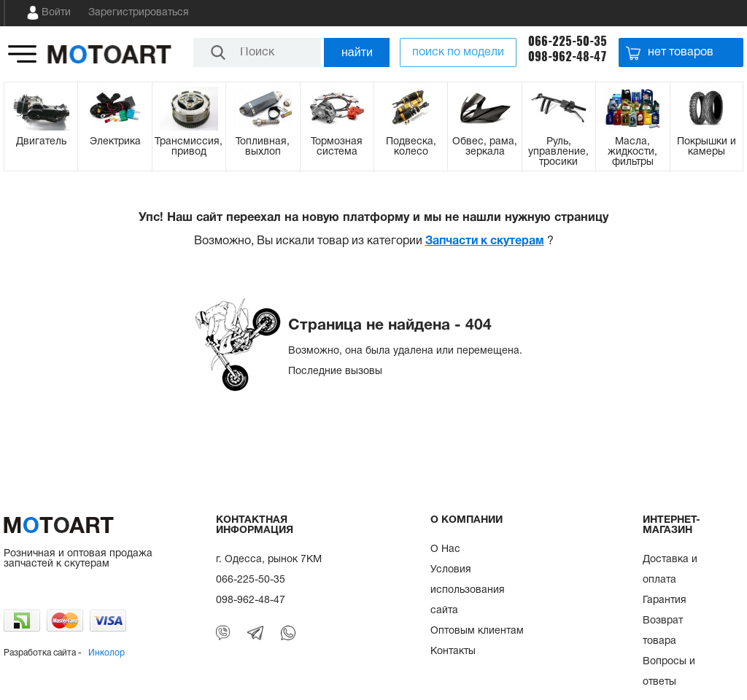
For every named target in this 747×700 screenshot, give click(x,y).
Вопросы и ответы (669, 672)
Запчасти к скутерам (485, 241)
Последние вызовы (335, 372)
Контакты (453, 652)
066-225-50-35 (568, 41)
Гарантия (665, 600)
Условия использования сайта (468, 590)
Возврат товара (663, 631)
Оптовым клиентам (477, 631)
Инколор (107, 653)
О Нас (445, 549)
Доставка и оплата (670, 570)
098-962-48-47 (568, 57)
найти (357, 52)
